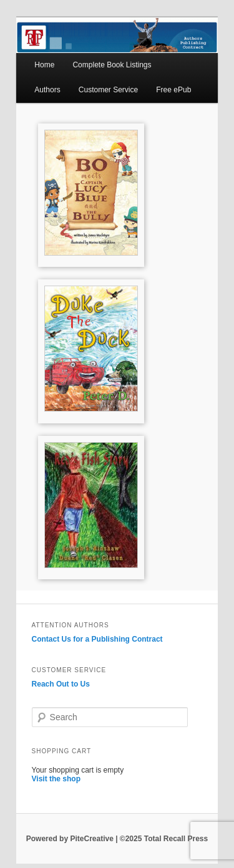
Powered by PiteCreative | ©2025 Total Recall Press (117, 839)
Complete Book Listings (112, 65)
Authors (47, 90)
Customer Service (108, 90)
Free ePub (173, 90)
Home (44, 65)
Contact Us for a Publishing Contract (97, 639)
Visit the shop (56, 779)
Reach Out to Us (61, 684)
